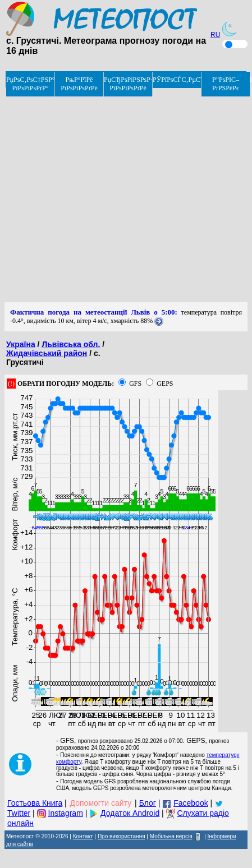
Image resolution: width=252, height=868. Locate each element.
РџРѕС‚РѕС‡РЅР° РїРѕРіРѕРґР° (31, 84)
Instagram (66, 813)
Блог (148, 803)
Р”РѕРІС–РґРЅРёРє (226, 84)
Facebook (191, 803)
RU (215, 35)
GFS (135, 384)
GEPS (165, 384)
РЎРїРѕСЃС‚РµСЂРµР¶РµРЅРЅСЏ (177, 80)
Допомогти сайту (101, 803)
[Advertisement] (107, 195)
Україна (21, 344)
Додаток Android (130, 813)
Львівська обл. (71, 344)
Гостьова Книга (35, 803)
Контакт (83, 836)
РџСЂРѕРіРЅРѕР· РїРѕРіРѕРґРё (128, 84)
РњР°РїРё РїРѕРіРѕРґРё (79, 84)
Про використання (122, 836)
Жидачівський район (47, 353)
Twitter (19, 813)
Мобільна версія (171, 836)
